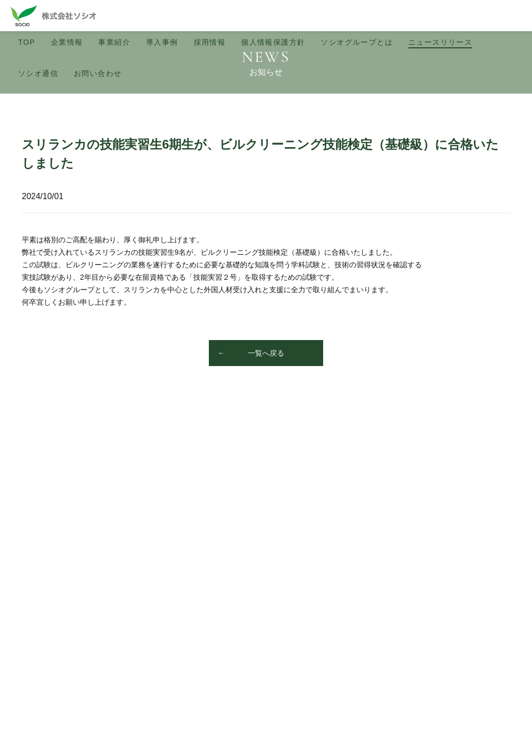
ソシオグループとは (357, 42)
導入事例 (162, 42)
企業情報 (67, 42)
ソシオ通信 (38, 73)
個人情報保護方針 (273, 42)
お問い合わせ (98, 73)
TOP (27, 42)
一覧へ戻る (266, 353)
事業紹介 (114, 42)
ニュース (440, 42)
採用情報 (210, 42)
